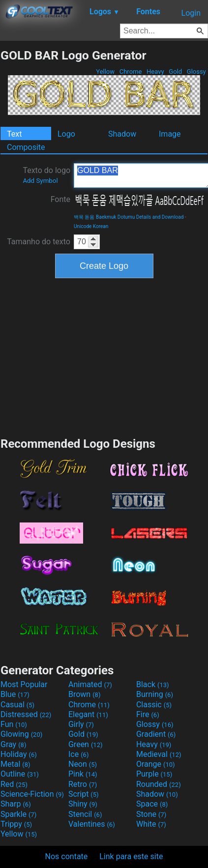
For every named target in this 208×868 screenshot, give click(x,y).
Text (14, 134)
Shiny (83, 804)
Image (170, 134)
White (151, 824)
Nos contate (67, 856)
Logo (66, 134)
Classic (154, 705)
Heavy (155, 72)
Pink (83, 774)
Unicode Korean (91, 226)
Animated (90, 684)
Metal (15, 764)
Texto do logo (46, 175)
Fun (14, 724)
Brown (84, 694)
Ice (78, 754)
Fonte (60, 199)
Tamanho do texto (39, 242)
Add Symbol (40, 181)
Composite (26, 147)
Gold (175, 72)
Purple (154, 774)
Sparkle (18, 814)
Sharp (16, 804)
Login (191, 13)
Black (153, 684)
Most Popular (24, 684)
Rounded (159, 784)
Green (86, 744)
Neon (83, 764)
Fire (148, 714)
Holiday (19, 754)
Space (152, 804)
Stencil (85, 814)
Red (14, 784)
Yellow (105, 72)
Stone (151, 814)
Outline (20, 774)
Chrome (131, 72)
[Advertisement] (104, 356)
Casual (17, 705)
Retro (83, 784)
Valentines (92, 824)
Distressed (26, 714)
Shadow (122, 134)
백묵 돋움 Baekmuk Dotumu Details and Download (129, 217)
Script (84, 794)
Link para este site (131, 856)
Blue (15, 694)
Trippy (16, 824)
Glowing (21, 734)
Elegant (88, 714)
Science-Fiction (32, 794)
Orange (156, 764)
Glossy (196, 72)
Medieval (159, 754)
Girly (81, 724)
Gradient (156, 734)
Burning (155, 694)
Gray (13, 744)
